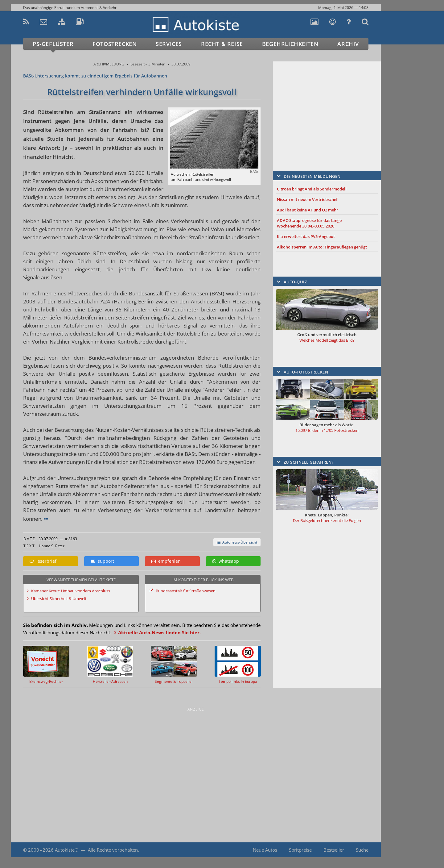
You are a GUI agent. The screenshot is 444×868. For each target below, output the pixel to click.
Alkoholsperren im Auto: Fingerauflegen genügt (322, 247)
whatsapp (226, 561)
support (102, 561)
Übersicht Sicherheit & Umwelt (59, 599)
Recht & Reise (222, 44)
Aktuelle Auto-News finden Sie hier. (159, 632)
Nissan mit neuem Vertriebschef (307, 199)
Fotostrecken (115, 44)
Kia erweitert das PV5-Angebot (306, 236)
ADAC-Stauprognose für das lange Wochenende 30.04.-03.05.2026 (309, 223)
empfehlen (166, 561)
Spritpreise (300, 850)
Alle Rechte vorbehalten (113, 850)
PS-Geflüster (53, 44)
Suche (362, 850)
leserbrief (43, 561)
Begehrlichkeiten (290, 44)
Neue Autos (265, 850)
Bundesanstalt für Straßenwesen (186, 591)
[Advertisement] (327, 107)
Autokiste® (67, 850)
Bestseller (334, 850)
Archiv (348, 44)
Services (169, 44)
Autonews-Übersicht (237, 542)
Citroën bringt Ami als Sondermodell (312, 189)
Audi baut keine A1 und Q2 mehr (308, 210)
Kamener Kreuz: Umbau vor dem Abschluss (71, 591)
